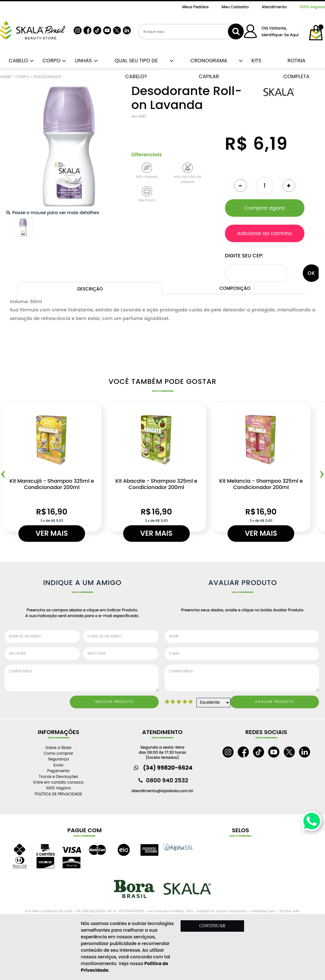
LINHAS (82, 61)
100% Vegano (312, 7)
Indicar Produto (114, 702)
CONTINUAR (212, 926)
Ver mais (52, 533)
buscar (236, 31)
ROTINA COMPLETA (297, 63)
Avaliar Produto (275, 702)
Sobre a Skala (58, 748)
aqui (294, 35)
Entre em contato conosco (58, 782)
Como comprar (59, 753)
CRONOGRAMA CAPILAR (209, 63)
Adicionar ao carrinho (265, 233)
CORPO (50, 61)
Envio (59, 765)
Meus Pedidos (195, 7)
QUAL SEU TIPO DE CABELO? (136, 63)
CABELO (17, 61)
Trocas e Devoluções (58, 776)
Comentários (82, 678)
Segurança (58, 759)
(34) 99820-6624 (168, 768)
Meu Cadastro (235, 7)
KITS (256, 61)
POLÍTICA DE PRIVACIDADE (59, 794)
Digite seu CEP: (244, 256)
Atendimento (274, 7)
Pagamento (59, 771)
